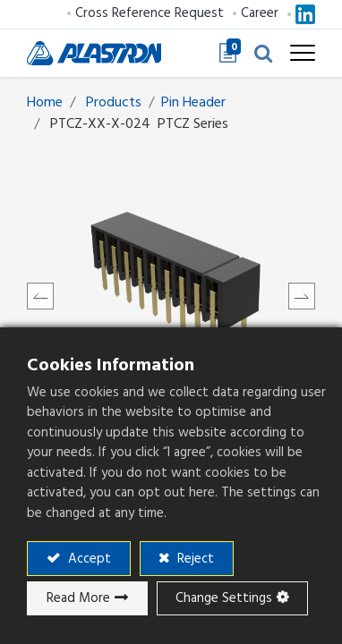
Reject (194, 559)
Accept (88, 559)
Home (45, 102)
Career (260, 13)
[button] (263, 53)
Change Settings (224, 598)
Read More (78, 598)
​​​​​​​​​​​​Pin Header (193, 102)
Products (114, 102)
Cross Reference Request (150, 13)
